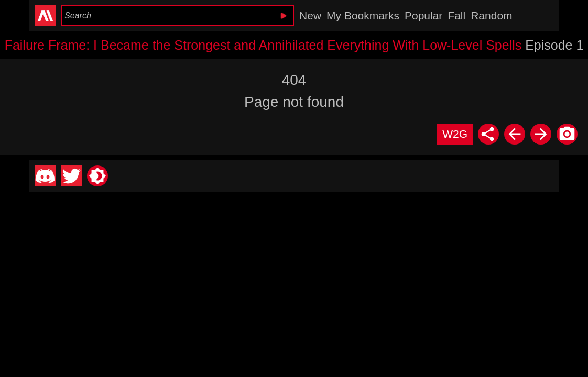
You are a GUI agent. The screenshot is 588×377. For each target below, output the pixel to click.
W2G (455, 134)
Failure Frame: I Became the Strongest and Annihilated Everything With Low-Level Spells (263, 45)
